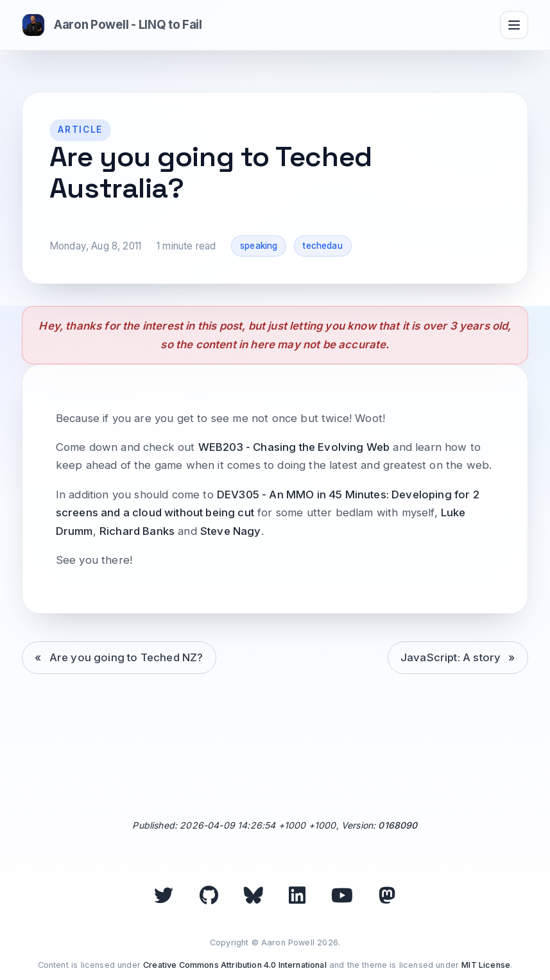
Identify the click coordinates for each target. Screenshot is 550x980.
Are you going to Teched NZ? (126, 657)
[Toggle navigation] (514, 25)
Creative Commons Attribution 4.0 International (235, 965)
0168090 (398, 825)
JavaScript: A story (451, 657)
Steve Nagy (231, 531)
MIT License (486, 965)
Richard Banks (137, 531)
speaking (259, 246)
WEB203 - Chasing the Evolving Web (294, 447)
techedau (322, 246)
